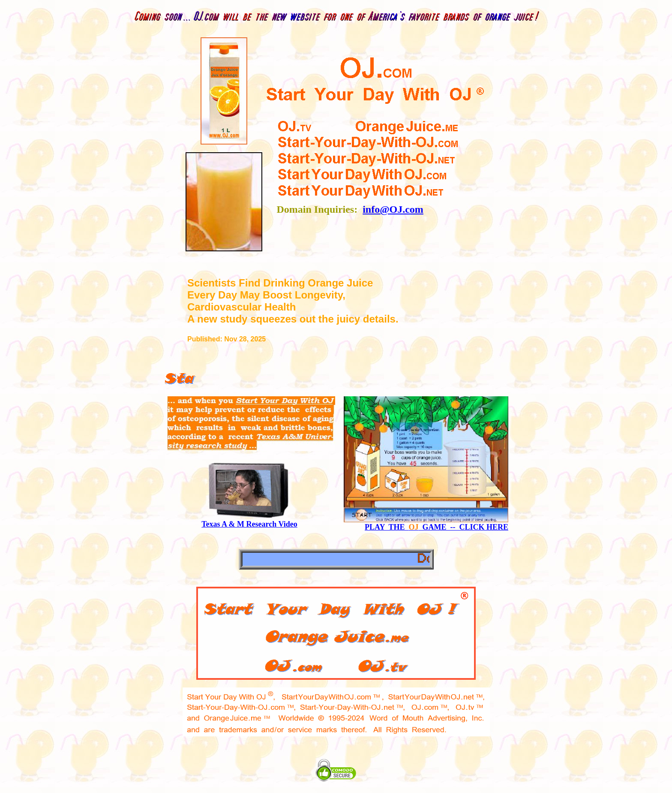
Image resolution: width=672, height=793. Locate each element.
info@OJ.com (393, 209)
